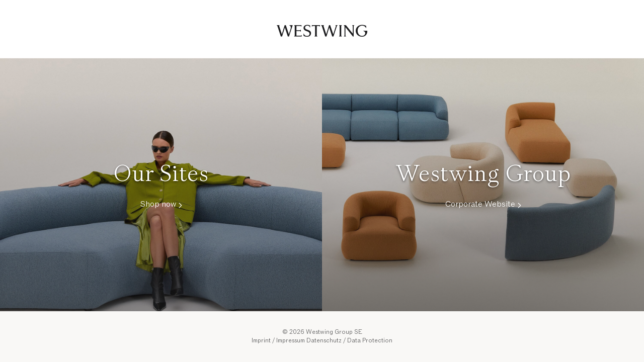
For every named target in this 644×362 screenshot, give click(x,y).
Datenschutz (324, 340)
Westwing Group (322, 29)
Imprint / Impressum (278, 340)
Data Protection (370, 340)
